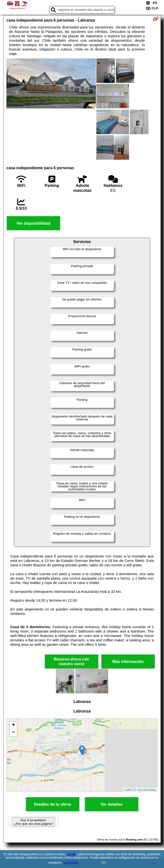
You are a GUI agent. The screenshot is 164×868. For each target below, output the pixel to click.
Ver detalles (112, 804)
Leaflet (128, 790)
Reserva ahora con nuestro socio (71, 661)
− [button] (13, 733)
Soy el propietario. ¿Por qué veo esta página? (33, 822)
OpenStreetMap (147, 790)
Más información (128, 662)
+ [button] (13, 725)
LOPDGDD (71, 863)
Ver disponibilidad (33, 223)
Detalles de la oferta (52, 804)
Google (71, 854)
